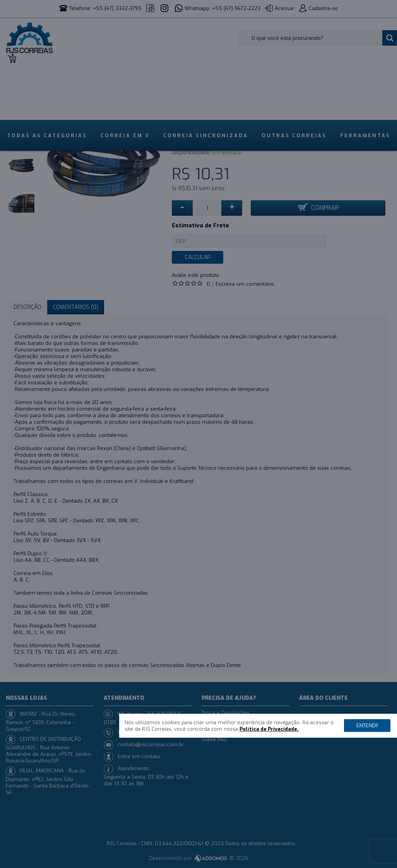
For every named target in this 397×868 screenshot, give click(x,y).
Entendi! (367, 726)
